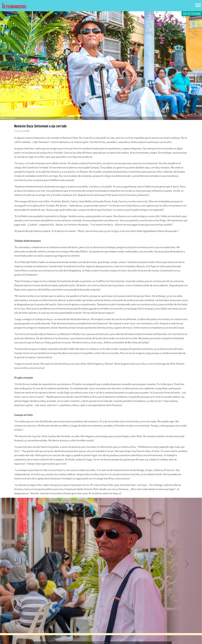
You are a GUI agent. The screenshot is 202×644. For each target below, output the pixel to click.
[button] (15, 564)
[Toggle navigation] (198, 6)
